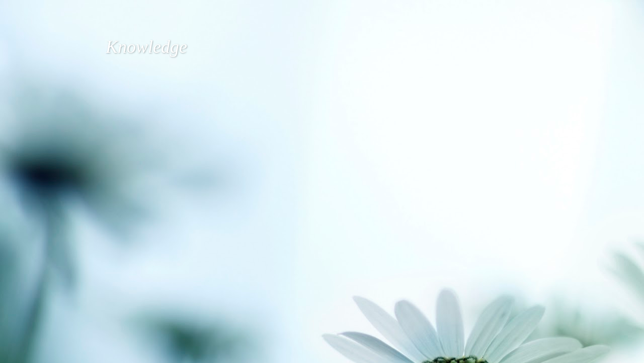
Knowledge (146, 47)
